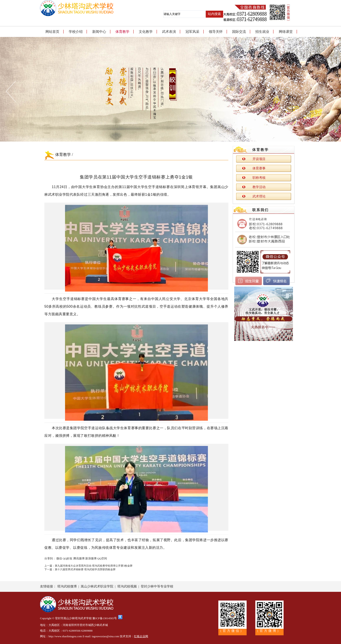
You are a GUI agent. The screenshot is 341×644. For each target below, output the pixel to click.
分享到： (50, 558)
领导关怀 (216, 32)
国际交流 (239, 32)
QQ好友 (68, 558)
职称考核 (259, 178)
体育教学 (122, 32)
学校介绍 (76, 32)
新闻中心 (99, 32)
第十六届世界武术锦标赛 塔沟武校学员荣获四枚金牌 (85, 569)
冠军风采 (192, 32)
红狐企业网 (141, 636)
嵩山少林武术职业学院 (97, 586)
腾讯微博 (79, 558)
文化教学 (146, 32)
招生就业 (262, 32)
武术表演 (169, 32)
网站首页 (52, 32)
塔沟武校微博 (67, 586)
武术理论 (259, 196)
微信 (59, 558)
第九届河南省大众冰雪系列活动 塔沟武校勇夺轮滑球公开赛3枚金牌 (94, 566)
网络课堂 (286, 32)
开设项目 (259, 159)
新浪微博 (91, 558)
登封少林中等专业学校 (157, 586)
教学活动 (259, 187)
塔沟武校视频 (127, 586)
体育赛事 (259, 168)
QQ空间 (102, 558)
